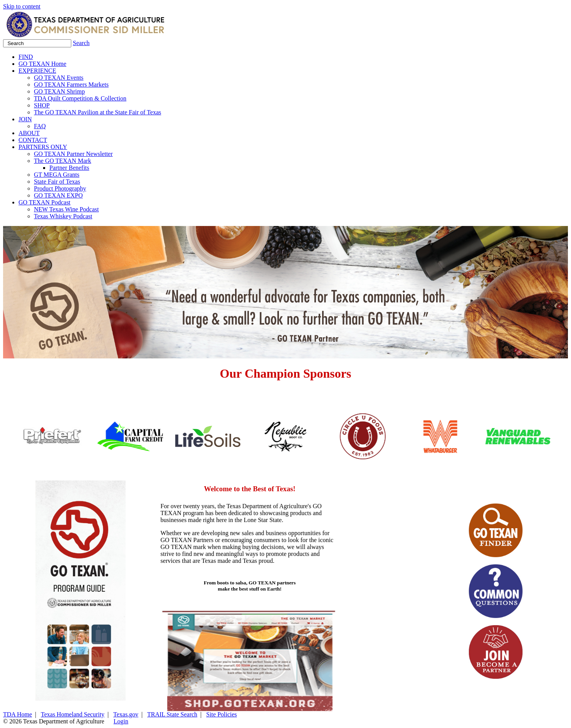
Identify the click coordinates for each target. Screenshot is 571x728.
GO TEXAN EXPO (58, 195)
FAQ (40, 126)
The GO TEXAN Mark (63, 161)
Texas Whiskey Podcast (63, 216)
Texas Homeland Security (73, 714)
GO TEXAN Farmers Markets (71, 85)
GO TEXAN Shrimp (59, 91)
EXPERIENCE (37, 71)
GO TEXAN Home (42, 64)
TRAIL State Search (172, 714)
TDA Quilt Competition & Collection (80, 98)
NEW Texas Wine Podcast (66, 209)
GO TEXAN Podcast (45, 202)
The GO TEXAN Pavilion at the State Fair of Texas (97, 112)
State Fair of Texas (57, 182)
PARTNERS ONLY (43, 147)
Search (81, 43)
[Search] (37, 43)
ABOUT (29, 133)
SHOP (42, 105)
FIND (26, 57)
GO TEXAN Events (59, 78)
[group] (63, 436)
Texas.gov (126, 714)
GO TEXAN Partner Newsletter (73, 154)
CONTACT (33, 140)
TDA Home (18, 714)
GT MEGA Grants (57, 175)
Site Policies (222, 714)
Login (121, 721)
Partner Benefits (69, 168)
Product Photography (60, 188)
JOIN (25, 119)
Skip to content (22, 6)
